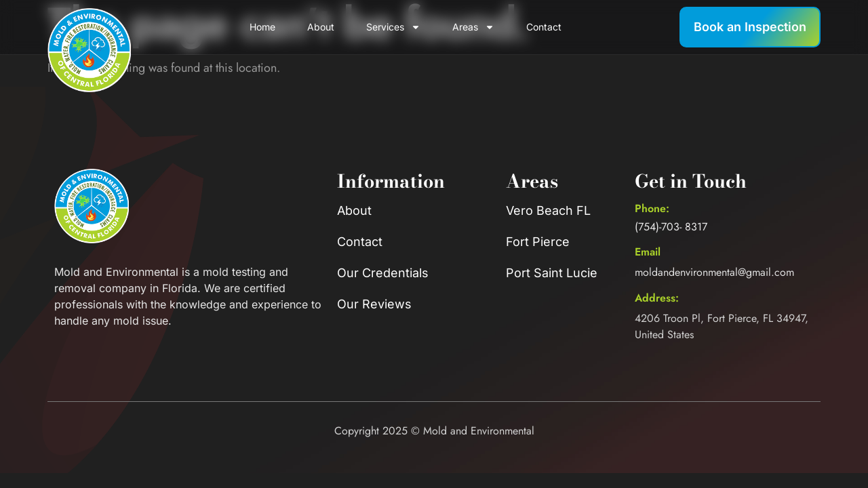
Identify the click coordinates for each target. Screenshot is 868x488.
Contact (544, 27)
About (321, 27)
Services (393, 27)
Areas (473, 27)
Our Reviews (374, 304)
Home (262, 27)
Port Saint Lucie (552, 273)
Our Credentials (383, 273)
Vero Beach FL (548, 210)
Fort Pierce (538, 242)
